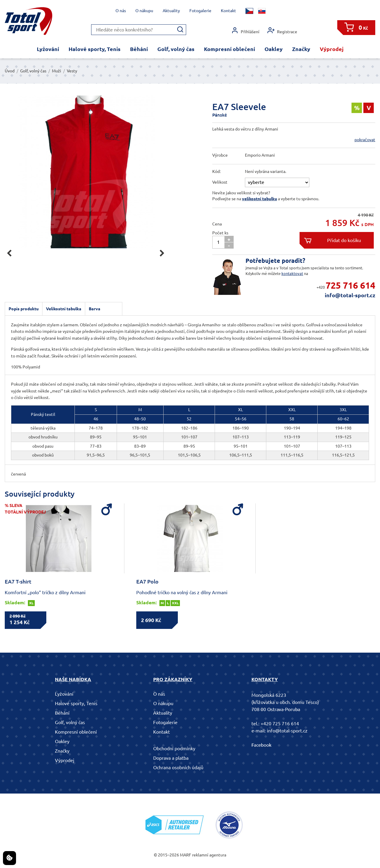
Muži (57, 71)
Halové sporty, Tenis (95, 49)
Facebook (261, 745)
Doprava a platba (171, 758)
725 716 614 (350, 285)
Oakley (274, 49)
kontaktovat (292, 274)
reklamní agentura (209, 855)
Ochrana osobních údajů (178, 767)
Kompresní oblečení (229, 49)
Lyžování (48, 49)
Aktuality (171, 11)
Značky (301, 49)
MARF (186, 855)
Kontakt (228, 11)
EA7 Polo (147, 581)
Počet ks (220, 233)
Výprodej (332, 49)
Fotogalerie (200, 11)
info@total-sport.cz (350, 295)
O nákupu (144, 11)
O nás (121, 11)
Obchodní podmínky (174, 748)
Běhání (139, 49)
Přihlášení (245, 30)
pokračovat (365, 140)
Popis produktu (24, 309)
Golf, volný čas (176, 49)
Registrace (282, 30)
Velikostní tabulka (64, 309)
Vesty (72, 71)
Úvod (10, 71)
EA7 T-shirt (18, 581)
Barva (95, 309)
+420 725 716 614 (280, 724)
